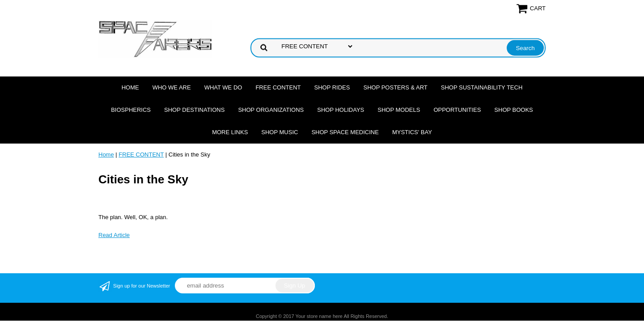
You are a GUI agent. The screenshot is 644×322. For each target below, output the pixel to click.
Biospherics (131, 110)
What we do (223, 87)
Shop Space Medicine (345, 132)
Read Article (114, 235)
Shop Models (399, 110)
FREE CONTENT (278, 87)
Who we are (172, 87)
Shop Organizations (271, 110)
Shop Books (513, 110)
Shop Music (280, 132)
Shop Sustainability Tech (482, 87)
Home (130, 87)
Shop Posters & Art (395, 87)
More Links (230, 132)
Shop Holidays (341, 110)
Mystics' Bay (412, 132)
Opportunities (457, 110)
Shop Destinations (194, 110)
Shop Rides (332, 87)
